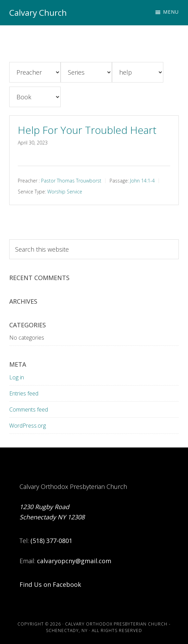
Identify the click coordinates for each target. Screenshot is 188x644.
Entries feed (24, 393)
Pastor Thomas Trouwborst (71, 181)
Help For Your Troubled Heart (87, 130)
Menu (171, 12)
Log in (17, 377)
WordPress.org (28, 426)
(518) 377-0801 (51, 541)
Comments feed (29, 409)
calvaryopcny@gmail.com (74, 561)
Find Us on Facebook (50, 584)
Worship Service (65, 192)
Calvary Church (38, 12)
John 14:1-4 (142, 181)
